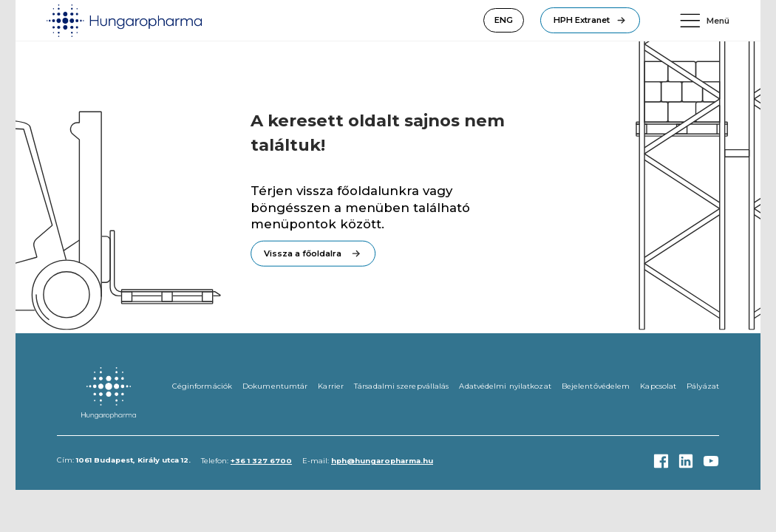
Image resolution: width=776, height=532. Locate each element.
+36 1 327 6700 (261, 461)
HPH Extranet (582, 20)
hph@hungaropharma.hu (382, 461)
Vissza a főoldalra (303, 253)
